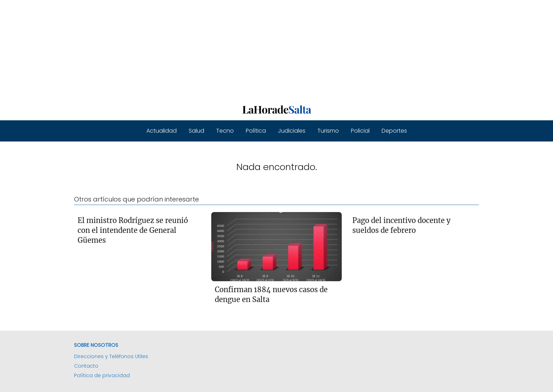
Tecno (225, 131)
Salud (196, 131)
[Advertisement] (212, 49)
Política (256, 131)
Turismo (328, 131)
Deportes (394, 131)
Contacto (86, 366)
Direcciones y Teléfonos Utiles (111, 356)
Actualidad (162, 131)
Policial (360, 131)
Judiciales (292, 131)
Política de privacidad (102, 375)
